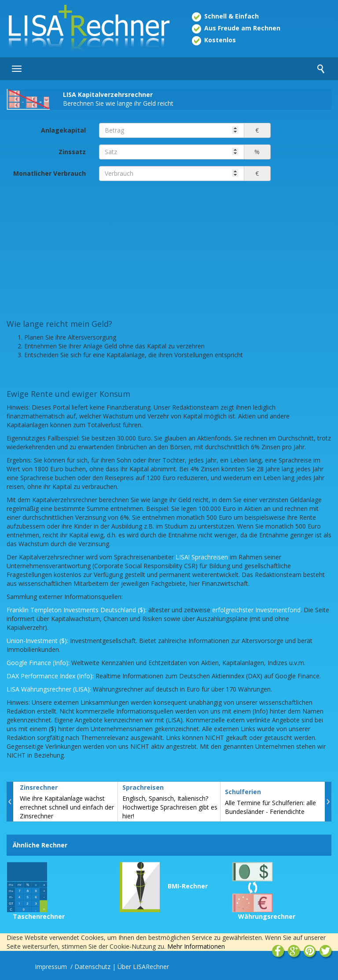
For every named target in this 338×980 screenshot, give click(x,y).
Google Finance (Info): (38, 663)
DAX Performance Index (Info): (50, 676)
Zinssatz (72, 152)
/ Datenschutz (90, 967)
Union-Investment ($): (37, 641)
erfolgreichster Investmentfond (256, 610)
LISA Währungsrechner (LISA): (49, 689)
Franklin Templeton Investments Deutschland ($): (77, 610)
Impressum (52, 967)
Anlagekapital (63, 130)
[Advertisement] (169, 249)
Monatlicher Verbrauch (50, 173)
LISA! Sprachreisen (202, 557)
